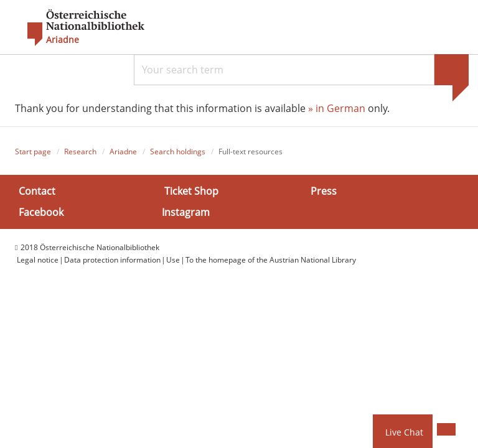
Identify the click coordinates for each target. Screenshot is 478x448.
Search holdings (178, 152)
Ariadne (123, 152)
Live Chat (404, 432)
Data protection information (112, 260)
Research (80, 152)
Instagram (186, 212)
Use (173, 260)
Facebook (41, 212)
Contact (37, 191)
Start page (33, 152)
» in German (337, 108)
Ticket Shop (191, 191)
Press (324, 191)
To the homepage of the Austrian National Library (271, 260)
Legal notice (38, 260)
